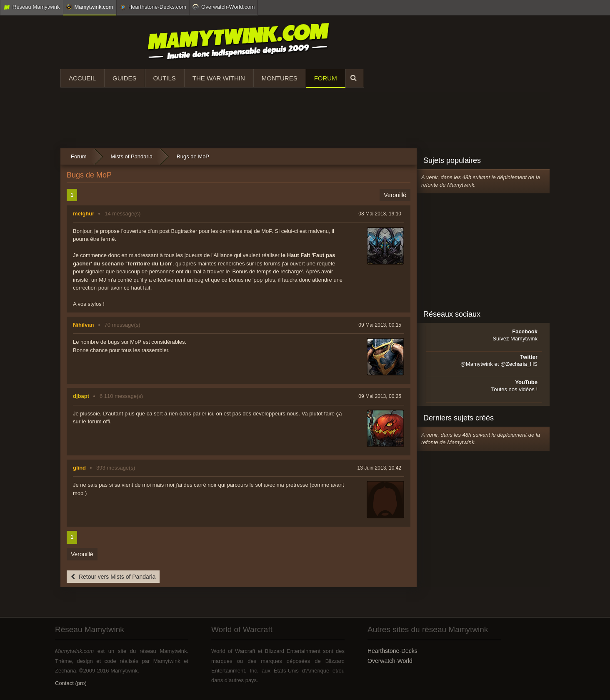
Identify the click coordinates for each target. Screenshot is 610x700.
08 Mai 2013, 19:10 (380, 214)
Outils (165, 78)
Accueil (82, 78)
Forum (326, 78)
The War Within (219, 78)
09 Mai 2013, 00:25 (380, 396)
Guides (125, 78)
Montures (280, 78)
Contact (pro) (71, 683)
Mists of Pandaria (132, 156)
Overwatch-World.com (224, 7)
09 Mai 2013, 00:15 (380, 325)
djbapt (81, 396)
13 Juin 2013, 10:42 (379, 468)
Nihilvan (84, 325)
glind (79, 468)
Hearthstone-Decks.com (153, 7)
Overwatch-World (390, 661)
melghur (84, 214)
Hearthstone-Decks (392, 651)
